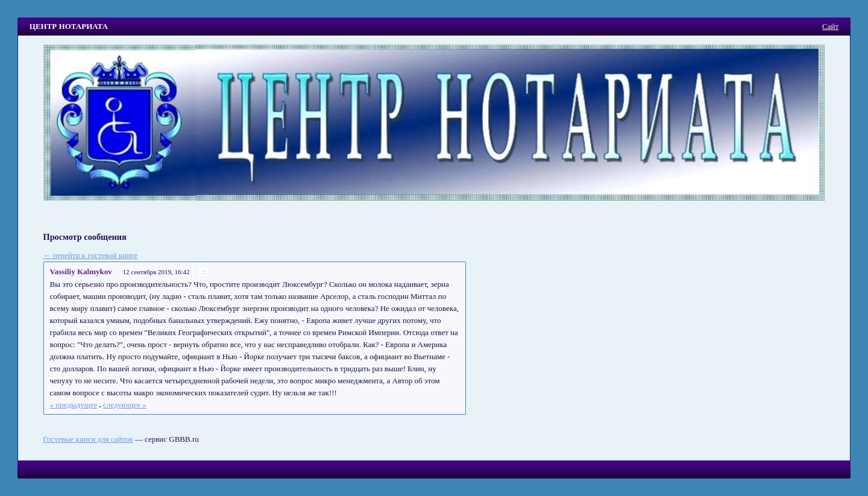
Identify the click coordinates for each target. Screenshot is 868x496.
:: (203, 272)
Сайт (830, 26)
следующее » (125, 405)
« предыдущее (74, 405)
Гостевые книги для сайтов (88, 439)
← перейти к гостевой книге (91, 255)
